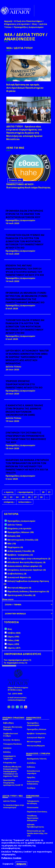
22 (5, 497)
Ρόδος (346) (13, 640)
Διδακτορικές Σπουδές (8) (21, 551)
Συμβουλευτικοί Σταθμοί (11, 735)
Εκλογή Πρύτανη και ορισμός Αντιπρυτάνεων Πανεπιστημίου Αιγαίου (25, 88)
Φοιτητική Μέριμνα (36, 746)
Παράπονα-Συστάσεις (37, 812)
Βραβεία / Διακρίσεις (37, 734)
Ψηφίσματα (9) (15, 547)
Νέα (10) (12, 543)
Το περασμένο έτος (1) (15, 663)
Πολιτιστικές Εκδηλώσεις (33, 783)
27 (35, 497)
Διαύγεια (7, 748)
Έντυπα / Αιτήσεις (12, 740)
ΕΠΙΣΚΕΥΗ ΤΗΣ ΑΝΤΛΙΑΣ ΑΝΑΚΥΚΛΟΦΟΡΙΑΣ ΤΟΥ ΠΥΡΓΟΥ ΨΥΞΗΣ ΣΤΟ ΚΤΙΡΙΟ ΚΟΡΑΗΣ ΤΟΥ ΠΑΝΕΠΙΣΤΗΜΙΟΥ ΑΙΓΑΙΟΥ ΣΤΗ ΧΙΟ (25, 270)
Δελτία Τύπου (10, 801)
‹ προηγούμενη (25, 492)
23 (11, 497)
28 (41, 497)
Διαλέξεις (31, 763)
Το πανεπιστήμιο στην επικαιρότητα (14, 806)
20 (43, 492)
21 (49, 492)
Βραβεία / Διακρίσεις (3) (20, 555)
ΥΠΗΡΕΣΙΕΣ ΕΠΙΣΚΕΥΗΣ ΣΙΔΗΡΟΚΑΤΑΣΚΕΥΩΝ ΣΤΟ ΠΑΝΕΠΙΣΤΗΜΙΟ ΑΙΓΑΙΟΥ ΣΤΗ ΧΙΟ (24, 384)
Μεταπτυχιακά (34, 742)
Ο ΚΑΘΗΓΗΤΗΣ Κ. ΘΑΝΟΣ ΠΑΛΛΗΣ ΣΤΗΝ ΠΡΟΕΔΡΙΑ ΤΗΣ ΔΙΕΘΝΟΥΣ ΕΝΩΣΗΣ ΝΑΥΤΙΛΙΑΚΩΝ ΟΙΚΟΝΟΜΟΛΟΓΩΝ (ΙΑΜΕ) (24, 410)
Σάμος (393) (13, 637)
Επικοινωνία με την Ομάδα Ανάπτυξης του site (37, 833)
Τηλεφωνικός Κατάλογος (33, 802)
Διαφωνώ (21, 864)
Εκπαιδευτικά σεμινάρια (33, 772)
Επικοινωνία (33, 807)
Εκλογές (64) (14, 536)
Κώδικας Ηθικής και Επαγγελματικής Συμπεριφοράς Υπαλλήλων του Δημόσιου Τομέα (12, 771)
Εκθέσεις (31, 767)
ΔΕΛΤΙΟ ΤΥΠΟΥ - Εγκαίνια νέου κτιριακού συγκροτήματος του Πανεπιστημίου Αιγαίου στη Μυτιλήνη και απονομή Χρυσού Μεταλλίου (24, 133)
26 (29, 497)
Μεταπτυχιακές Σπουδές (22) (23, 540)
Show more (8, 599)
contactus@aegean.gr (17, 700)
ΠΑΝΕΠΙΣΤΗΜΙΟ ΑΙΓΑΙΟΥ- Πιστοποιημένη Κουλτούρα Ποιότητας (28, 186)
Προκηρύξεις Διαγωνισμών (33, 724)
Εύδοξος (7, 752)
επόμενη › (9, 502)
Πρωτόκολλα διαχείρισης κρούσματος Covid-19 (13, 783)
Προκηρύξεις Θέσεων (37, 729)
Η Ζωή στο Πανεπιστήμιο (28, 21)
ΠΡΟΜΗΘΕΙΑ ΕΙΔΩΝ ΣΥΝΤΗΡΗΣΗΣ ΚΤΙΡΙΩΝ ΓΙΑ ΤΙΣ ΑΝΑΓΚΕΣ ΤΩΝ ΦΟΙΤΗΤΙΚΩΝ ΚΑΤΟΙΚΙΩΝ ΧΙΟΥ (24, 214)
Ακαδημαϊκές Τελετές (37, 759)
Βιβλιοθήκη (8, 723)
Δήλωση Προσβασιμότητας (35, 826)
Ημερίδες (31, 777)
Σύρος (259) (13, 644)
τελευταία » (25, 502)
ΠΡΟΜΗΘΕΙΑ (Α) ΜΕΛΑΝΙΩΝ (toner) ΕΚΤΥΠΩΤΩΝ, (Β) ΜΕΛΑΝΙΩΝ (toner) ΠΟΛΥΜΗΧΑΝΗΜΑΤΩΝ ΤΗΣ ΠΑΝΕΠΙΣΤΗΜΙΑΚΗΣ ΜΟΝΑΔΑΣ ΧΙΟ (26, 298)
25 (23, 497)
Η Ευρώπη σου (10, 763)
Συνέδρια (31, 788)
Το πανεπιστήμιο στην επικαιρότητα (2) (29, 559)
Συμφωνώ (8, 864)
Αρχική (8, 21)
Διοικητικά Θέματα (36, 738)
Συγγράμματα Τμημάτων (9, 757)
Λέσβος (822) (14, 633)
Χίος (35, 24)
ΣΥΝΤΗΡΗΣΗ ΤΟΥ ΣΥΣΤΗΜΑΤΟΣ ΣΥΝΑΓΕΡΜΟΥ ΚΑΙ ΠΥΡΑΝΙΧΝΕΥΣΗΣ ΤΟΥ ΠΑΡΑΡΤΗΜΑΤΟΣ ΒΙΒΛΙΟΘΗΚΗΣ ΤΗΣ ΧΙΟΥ (26, 437)
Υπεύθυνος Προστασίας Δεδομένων (33, 818)
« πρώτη (9, 492)
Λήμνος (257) (14, 648)
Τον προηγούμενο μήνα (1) (17, 660)
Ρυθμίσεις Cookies (11, 858)
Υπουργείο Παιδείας (12, 744)
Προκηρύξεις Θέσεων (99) (21, 532)
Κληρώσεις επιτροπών (17, 24)
